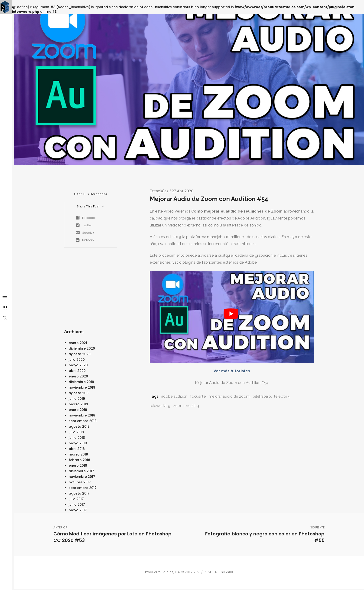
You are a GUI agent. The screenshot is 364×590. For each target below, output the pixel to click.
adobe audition (174, 396)
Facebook (86, 218)
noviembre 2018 (82, 415)
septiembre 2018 (83, 421)
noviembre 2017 (82, 477)
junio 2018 (77, 438)
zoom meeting (186, 406)
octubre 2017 (80, 482)
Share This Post (91, 206)
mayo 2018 (78, 443)
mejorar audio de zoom (229, 396)
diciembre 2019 (81, 382)
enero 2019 (78, 410)
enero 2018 (78, 465)
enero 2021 (78, 343)
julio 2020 (77, 360)
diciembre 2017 (81, 471)
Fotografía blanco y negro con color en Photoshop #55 (263, 535)
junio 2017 (77, 505)
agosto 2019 (79, 393)
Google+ (85, 233)
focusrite (198, 396)
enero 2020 (78, 376)
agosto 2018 (79, 426)
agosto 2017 (79, 493)
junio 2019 (77, 399)
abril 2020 (77, 371)
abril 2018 (77, 449)
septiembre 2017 (83, 488)
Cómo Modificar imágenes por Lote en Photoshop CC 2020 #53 (115, 535)
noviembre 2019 (82, 387)
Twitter (84, 225)
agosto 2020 (80, 354)
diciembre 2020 (82, 348)
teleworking (160, 406)
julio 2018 (76, 432)
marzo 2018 (78, 454)
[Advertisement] (103, 289)
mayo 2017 (78, 510)
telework (282, 396)
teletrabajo (262, 396)
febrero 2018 (79, 460)
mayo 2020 (78, 365)
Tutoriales (159, 191)
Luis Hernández (95, 194)
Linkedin (85, 240)
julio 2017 (76, 499)
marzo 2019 (78, 404)
